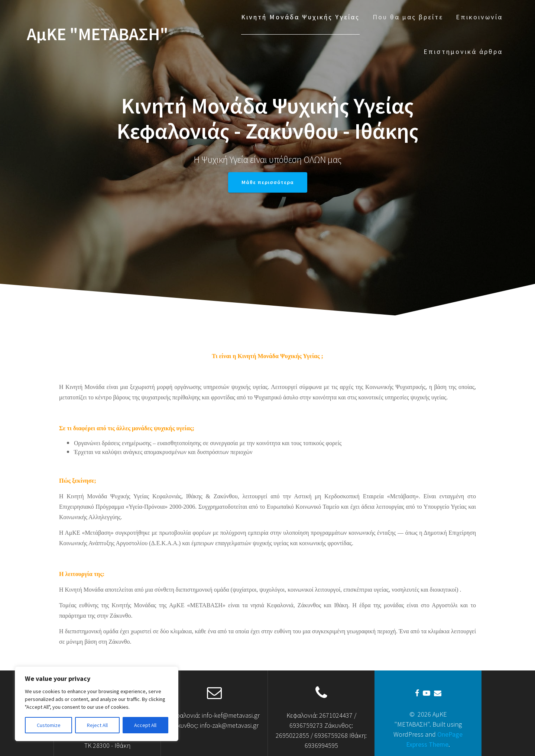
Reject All (97, 725)
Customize (49, 725)
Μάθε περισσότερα (268, 182)
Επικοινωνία (479, 17)
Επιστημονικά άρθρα (463, 52)
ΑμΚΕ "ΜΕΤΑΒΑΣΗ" (98, 34)
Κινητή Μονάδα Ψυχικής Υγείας (300, 17)
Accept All (145, 725)
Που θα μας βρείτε (408, 17)
